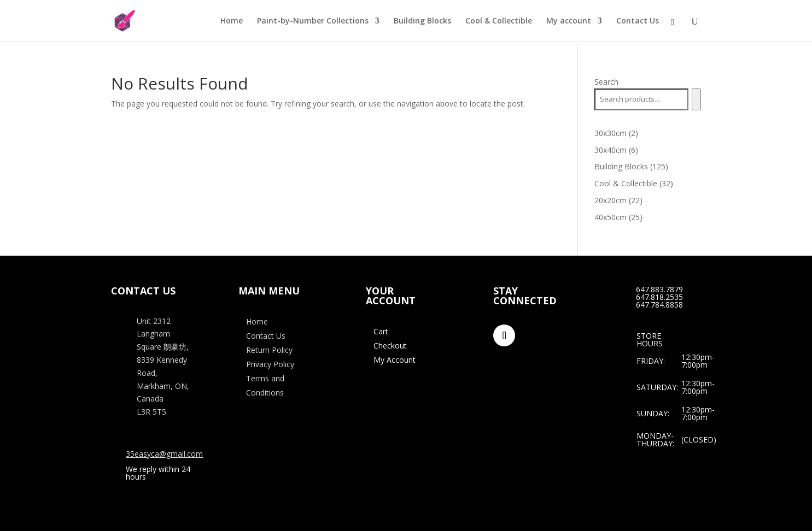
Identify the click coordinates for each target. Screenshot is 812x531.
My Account (395, 360)
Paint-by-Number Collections (313, 21)
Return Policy (269, 350)
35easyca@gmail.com (164, 454)
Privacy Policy (270, 364)
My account (569, 21)
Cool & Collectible (499, 21)
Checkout (390, 346)
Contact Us (638, 21)
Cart (381, 331)
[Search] (696, 99)
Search (606, 82)
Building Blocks (422, 21)
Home (232, 21)
